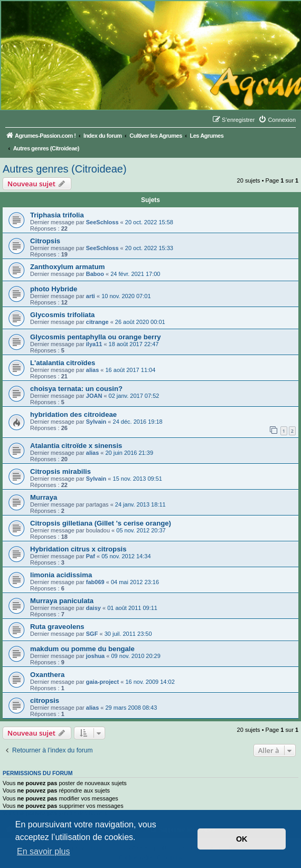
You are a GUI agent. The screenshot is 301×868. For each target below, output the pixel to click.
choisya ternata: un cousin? (76, 389)
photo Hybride (54, 289)
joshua (95, 656)
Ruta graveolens (57, 627)
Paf (91, 556)
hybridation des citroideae (73, 414)
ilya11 (94, 344)
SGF (92, 634)
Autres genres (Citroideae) (65, 169)
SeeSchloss (102, 222)
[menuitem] (277, 120)
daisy (93, 608)
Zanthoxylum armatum (67, 267)
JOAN (94, 396)
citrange (97, 322)
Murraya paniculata (62, 601)
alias (92, 370)
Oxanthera (47, 675)
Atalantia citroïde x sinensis (76, 446)
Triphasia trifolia (57, 215)
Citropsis (45, 241)
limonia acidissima (61, 575)
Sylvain (96, 422)
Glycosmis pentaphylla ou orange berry (96, 337)
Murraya (44, 497)
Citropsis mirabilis (60, 471)
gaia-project (102, 682)
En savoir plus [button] (44, 851)
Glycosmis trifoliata (62, 315)
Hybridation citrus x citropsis (78, 549)
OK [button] (242, 839)
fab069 (95, 582)
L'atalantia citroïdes (63, 363)
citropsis (45, 700)
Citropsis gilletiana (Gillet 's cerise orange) (101, 523)
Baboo (95, 274)
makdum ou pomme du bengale (82, 649)
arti (91, 296)
